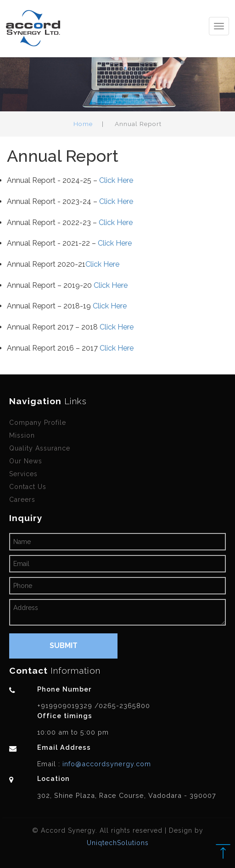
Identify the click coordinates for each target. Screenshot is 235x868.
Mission (22, 435)
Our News (26, 461)
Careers (22, 500)
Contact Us (28, 487)
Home (83, 124)
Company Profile (38, 423)
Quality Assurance (40, 448)
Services (23, 474)
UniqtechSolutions (118, 843)
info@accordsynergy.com (106, 764)
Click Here (116, 180)
